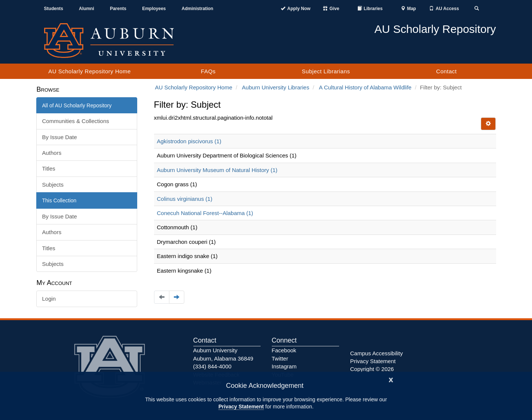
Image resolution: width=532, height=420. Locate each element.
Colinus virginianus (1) (185, 199)
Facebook (284, 350)
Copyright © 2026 (372, 369)
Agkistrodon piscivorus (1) (189, 141)
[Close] (391, 379)
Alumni (87, 9)
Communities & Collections (76, 121)
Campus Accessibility (377, 353)
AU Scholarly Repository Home (90, 71)
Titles (49, 168)
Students (54, 9)
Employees (154, 9)
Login (49, 299)
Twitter (280, 358)
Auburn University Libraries (276, 87)
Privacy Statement (241, 407)
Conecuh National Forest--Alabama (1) (205, 213)
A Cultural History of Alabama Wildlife (365, 87)
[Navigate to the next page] (177, 297)
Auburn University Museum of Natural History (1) (217, 170)
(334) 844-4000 (213, 366)
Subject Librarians (326, 71)
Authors (52, 153)
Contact (447, 71)
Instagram (284, 366)
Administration (198, 9)
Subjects (53, 185)
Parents (118, 9)
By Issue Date (60, 137)
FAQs (208, 71)
